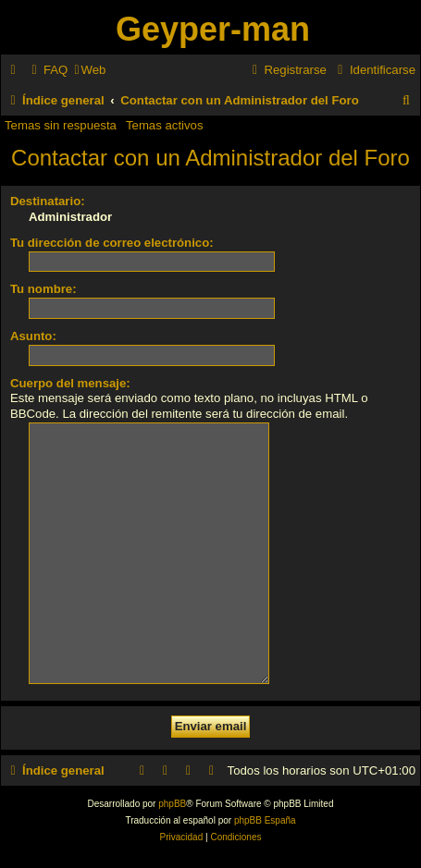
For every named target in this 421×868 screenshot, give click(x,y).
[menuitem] (47, 70)
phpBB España (265, 792)
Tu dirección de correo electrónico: (112, 243)
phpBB (172, 775)
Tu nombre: (43, 289)
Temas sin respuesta (61, 125)
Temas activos (165, 125)
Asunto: (33, 336)
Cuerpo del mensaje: (70, 383)
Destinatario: (48, 201)
